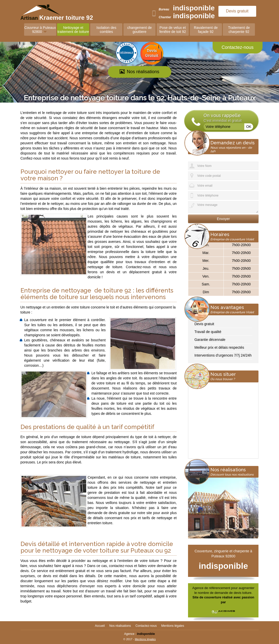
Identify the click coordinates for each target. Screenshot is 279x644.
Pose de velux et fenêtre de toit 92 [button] (173, 30)
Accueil (100, 626)
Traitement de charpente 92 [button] (239, 30)
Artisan (45, 18)
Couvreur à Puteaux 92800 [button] (40, 30)
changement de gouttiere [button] (139, 30)
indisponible (194, 8)
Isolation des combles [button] (106, 30)
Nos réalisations (139, 72)
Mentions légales (173, 626)
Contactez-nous (237, 47)
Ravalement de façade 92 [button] (206, 30)
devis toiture (243, 593)
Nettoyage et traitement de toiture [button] (73, 30)
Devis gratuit (237, 11)
